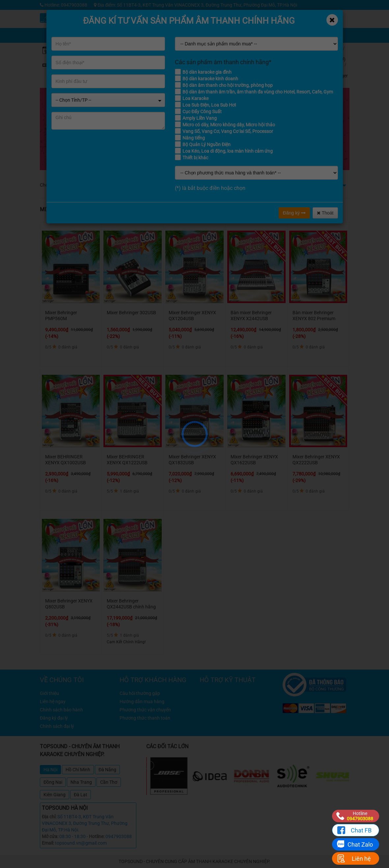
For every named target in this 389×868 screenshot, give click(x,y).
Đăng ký (294, 213)
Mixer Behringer (338, 73)
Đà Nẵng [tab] (107, 770)
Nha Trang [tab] (81, 782)
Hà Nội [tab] (50, 770)
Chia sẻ (238, 31)
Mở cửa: (50, 836)
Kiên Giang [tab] (55, 795)
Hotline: (97, 836)
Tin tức (288, 16)
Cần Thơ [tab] (109, 782)
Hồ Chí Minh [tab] (78, 770)
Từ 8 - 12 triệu (143, 185)
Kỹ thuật (263, 16)
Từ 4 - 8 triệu (113, 185)
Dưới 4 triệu (85, 185)
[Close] (332, 20)
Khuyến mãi (238, 16)
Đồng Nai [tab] (53, 782)
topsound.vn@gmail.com (81, 843)
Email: (48, 843)
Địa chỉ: (49, 817)
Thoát (325, 213)
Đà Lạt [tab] (81, 795)
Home (334, 48)
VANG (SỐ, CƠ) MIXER (337, 59)
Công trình (312, 16)
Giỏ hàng (265, 31)
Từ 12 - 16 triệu (175, 185)
